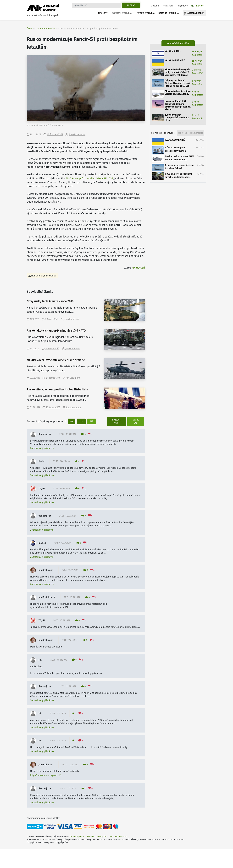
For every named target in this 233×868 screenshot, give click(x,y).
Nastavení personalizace (116, 837)
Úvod (29, 29)
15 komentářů (55, 134)
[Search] (96, 5)
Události (103, 13)
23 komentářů (53, 407)
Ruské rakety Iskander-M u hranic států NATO (56, 331)
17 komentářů (53, 378)
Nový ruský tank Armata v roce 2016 (50, 301)
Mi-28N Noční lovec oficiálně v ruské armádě (56, 360)
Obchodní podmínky (95, 837)
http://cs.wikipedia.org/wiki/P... (46, 775)
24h (92, 421)
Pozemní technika (122, 13)
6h (72, 421)
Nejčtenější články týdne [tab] (163, 133)
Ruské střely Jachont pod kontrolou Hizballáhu (57, 390)
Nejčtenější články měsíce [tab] (191, 133)
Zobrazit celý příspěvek (42, 448)
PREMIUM (200, 6)
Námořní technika (169, 13)
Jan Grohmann (77, 134)
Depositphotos (78, 837)
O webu (155, 6)
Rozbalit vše (116, 421)
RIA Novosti (138, 268)
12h (81, 421)
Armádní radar (196, 13)
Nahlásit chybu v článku (44, 276)
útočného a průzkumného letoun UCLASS (89, 178)
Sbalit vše (136, 421)
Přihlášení (168, 6)
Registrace (182, 6)
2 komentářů (52, 319)
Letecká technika (145, 13)
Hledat (131, 5)
